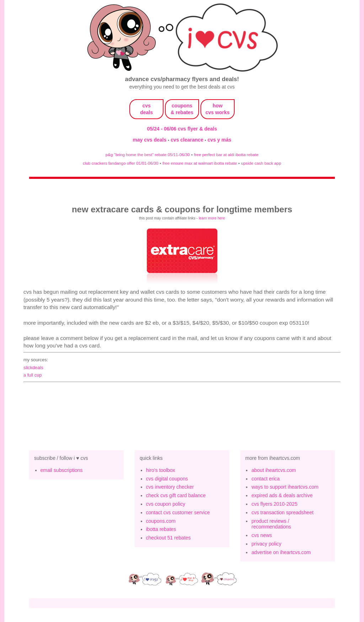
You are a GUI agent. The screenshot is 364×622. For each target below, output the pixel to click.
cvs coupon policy (166, 504)
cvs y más (220, 140)
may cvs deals (150, 140)
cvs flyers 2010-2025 (274, 504)
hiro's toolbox (161, 470)
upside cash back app (261, 163)
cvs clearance (188, 140)
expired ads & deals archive (282, 495)
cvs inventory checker (170, 487)
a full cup (33, 375)
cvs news (262, 535)
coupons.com (161, 521)
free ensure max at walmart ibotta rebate (200, 163)
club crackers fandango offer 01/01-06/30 (121, 163)
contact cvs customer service (178, 512)
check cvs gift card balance (176, 495)
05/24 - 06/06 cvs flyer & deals (182, 129)
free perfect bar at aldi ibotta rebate (226, 155)
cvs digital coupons (167, 479)
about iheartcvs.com (274, 470)
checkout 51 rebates (168, 538)
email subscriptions (62, 470)
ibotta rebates (161, 529)
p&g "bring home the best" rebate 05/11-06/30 (148, 155)
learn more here (212, 218)
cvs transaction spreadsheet (282, 512)
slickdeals (33, 368)
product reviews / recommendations (271, 524)
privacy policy (266, 544)
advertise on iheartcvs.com (281, 552)
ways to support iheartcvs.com (285, 487)
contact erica (265, 479)
